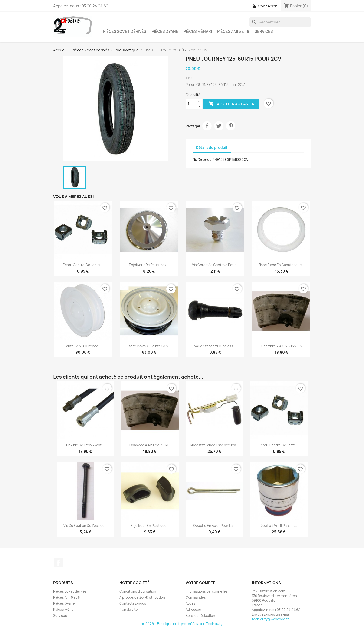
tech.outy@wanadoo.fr (270, 619)
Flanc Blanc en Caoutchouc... (281, 265)
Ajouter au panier (231, 104)
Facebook (58, 563)
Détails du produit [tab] (212, 148)
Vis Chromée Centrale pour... (215, 265)
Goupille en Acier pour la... (214, 525)
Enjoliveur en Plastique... (150, 525)
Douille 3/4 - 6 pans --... (279, 525)
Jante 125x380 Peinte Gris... (149, 346)
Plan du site (129, 609)
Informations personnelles (207, 591)
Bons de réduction (200, 615)
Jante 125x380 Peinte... (83, 346)
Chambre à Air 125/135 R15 (281, 346)
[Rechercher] (280, 22)
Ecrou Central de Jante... (83, 265)
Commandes (196, 597)
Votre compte (200, 583)
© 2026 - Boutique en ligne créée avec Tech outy (182, 624)
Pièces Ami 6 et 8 (233, 31)
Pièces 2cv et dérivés (125, 31)
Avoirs (190, 603)
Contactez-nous (133, 603)
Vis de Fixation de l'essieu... (85, 525)
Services (264, 31)
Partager (207, 126)
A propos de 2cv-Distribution (142, 597)
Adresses (193, 609)
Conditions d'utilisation (138, 591)
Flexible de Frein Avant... (85, 445)
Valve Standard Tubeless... (215, 346)
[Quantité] (191, 104)
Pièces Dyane (165, 31)
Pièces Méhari (198, 31)
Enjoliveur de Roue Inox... (149, 265)
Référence (202, 160)
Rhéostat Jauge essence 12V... (214, 445)
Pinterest (231, 126)
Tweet (219, 126)
